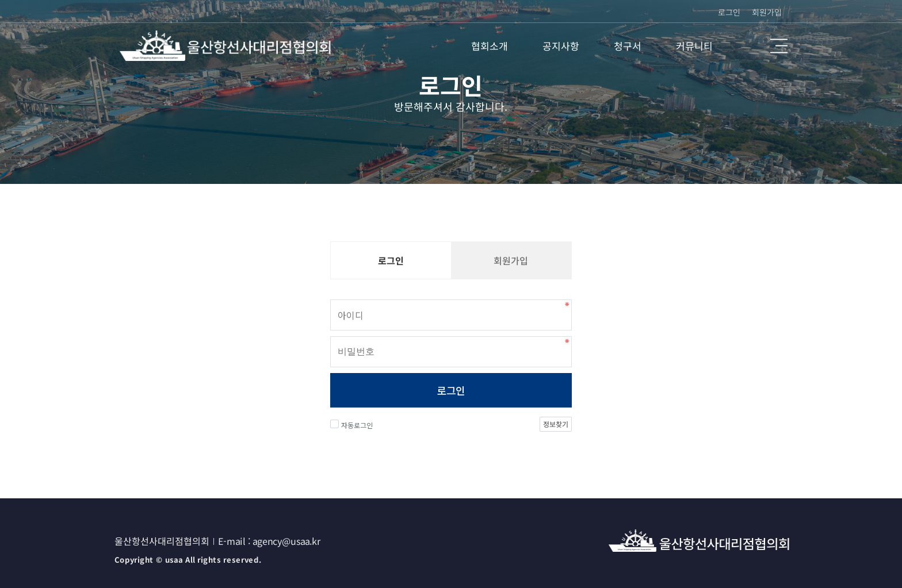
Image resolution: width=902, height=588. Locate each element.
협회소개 (490, 46)
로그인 (451, 390)
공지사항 (561, 46)
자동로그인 (351, 425)
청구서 (628, 46)
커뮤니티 (694, 46)
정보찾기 (556, 424)
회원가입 (767, 12)
